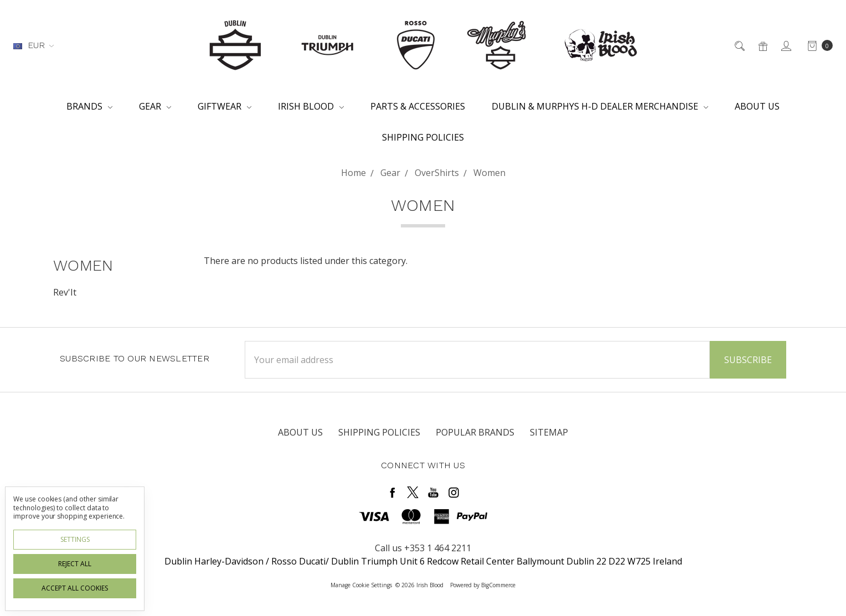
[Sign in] (785, 45)
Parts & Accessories (418, 106)
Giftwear (225, 106)
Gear (155, 106)
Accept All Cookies (75, 588)
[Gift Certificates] (762, 45)
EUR (33, 45)
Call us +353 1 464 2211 (423, 548)
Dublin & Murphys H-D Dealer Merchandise (600, 106)
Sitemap (549, 432)
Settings (75, 539)
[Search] (739, 45)
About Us (757, 106)
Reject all (75, 564)
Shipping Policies (423, 137)
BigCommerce (498, 585)
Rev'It (65, 292)
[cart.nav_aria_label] (817, 45)
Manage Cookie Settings (361, 585)
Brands (89, 106)
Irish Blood (311, 106)
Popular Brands (475, 432)
